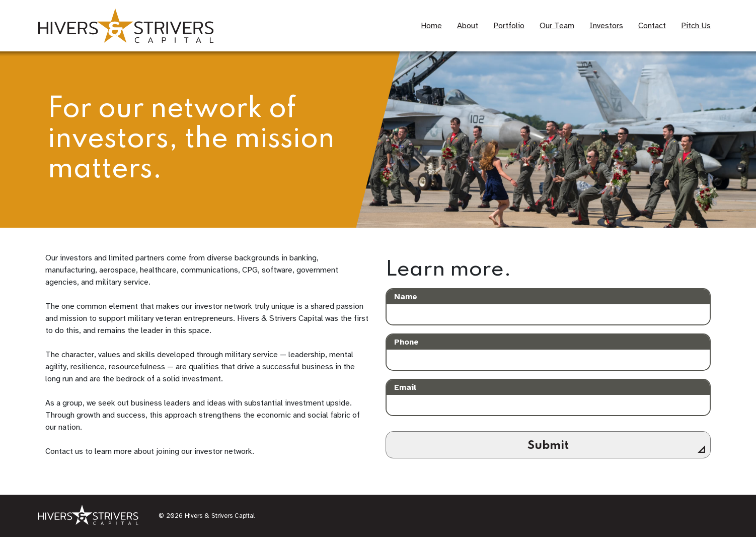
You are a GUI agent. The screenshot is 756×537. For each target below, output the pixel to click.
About (468, 26)
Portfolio (509, 26)
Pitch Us (696, 26)
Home (431, 26)
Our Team (557, 26)
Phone (406, 342)
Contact (652, 26)
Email (405, 387)
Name (406, 297)
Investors (606, 26)
